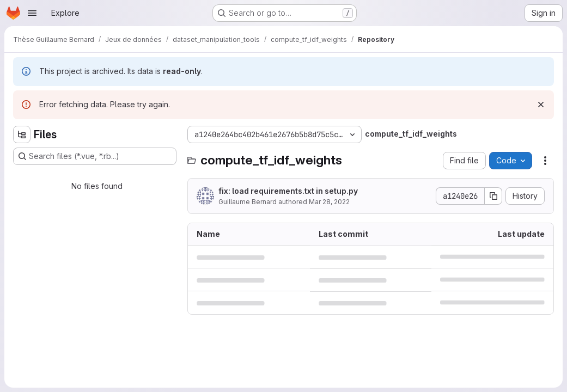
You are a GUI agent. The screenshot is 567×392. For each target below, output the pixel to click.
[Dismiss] (541, 105)
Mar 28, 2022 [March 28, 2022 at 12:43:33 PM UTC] (329, 202)
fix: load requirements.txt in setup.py (288, 191)
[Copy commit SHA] (493, 196)
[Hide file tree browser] (22, 134)
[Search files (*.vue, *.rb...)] (95, 156)
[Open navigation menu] (32, 13)
